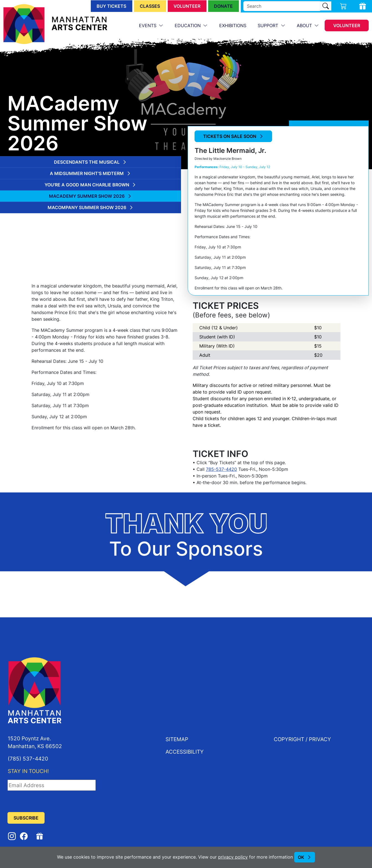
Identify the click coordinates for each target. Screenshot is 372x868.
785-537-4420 (221, 469)
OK (301, 857)
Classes (150, 6)
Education (188, 25)
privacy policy (233, 857)
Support (269, 25)
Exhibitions (233, 25)
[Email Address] (52, 785)
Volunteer (187, 6)
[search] (282, 6)
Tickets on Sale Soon (230, 136)
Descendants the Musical (87, 162)
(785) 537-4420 (28, 758)
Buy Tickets (111, 6)
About (305, 25)
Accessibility (185, 752)
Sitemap (177, 739)
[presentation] (50, 802)
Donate (223, 6)
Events (148, 25)
